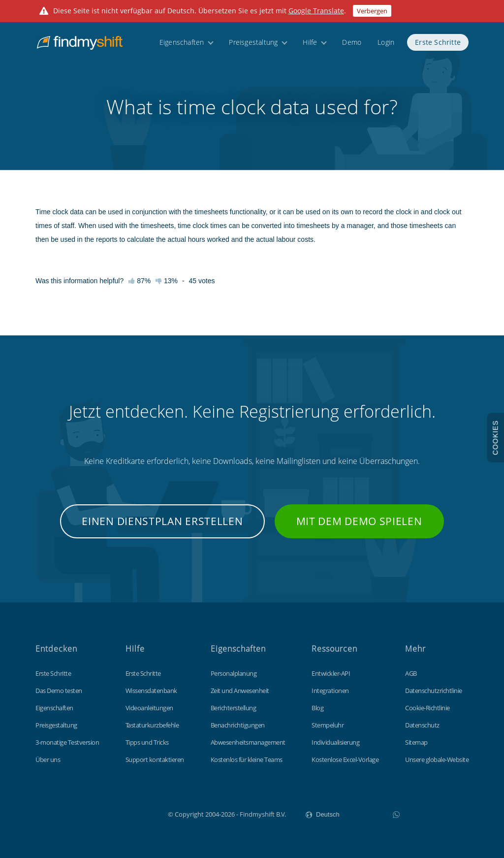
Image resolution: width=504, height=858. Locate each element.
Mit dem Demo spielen (359, 521)
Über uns (48, 759)
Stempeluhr (328, 725)
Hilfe (310, 46)
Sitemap (416, 742)
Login (386, 46)
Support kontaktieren (155, 759)
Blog (317, 708)
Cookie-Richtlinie (427, 708)
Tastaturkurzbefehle (152, 725)
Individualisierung (335, 742)
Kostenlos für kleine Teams (247, 759)
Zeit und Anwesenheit (240, 691)
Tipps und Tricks (147, 742)
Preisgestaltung (253, 46)
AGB (411, 673)
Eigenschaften (182, 46)
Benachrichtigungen (238, 725)
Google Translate (316, 11)
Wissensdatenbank (151, 691)
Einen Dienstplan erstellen (162, 521)
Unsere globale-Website (437, 759)
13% (167, 281)
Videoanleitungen (149, 708)
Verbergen (372, 11)
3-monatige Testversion (67, 742)
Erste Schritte (438, 46)
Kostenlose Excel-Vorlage (345, 759)
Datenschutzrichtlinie (434, 691)
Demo (352, 46)
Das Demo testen (59, 691)
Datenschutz (422, 725)
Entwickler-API (331, 673)
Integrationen (330, 691)
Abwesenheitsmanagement (248, 742)
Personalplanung (234, 673)
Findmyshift (118, 813)
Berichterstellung (234, 708)
